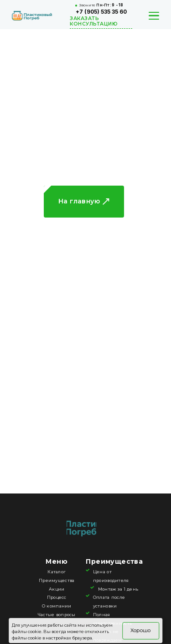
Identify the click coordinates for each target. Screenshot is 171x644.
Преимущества (57, 580)
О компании (57, 606)
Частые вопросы (57, 615)
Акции (57, 589)
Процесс (57, 597)
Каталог (57, 572)
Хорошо (140, 630)
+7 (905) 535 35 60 (101, 12)
